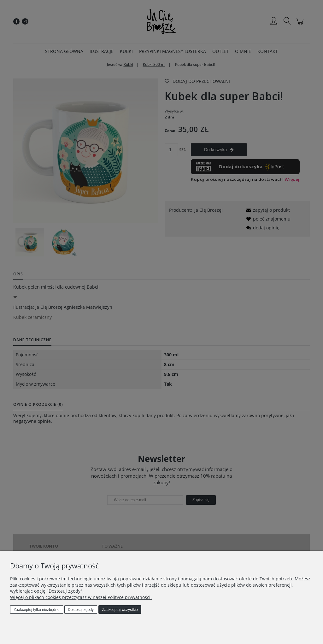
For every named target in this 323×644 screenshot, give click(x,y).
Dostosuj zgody (81, 610)
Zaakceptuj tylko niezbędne (36, 610)
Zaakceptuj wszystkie (120, 610)
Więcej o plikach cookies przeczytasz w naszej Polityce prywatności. (81, 597)
